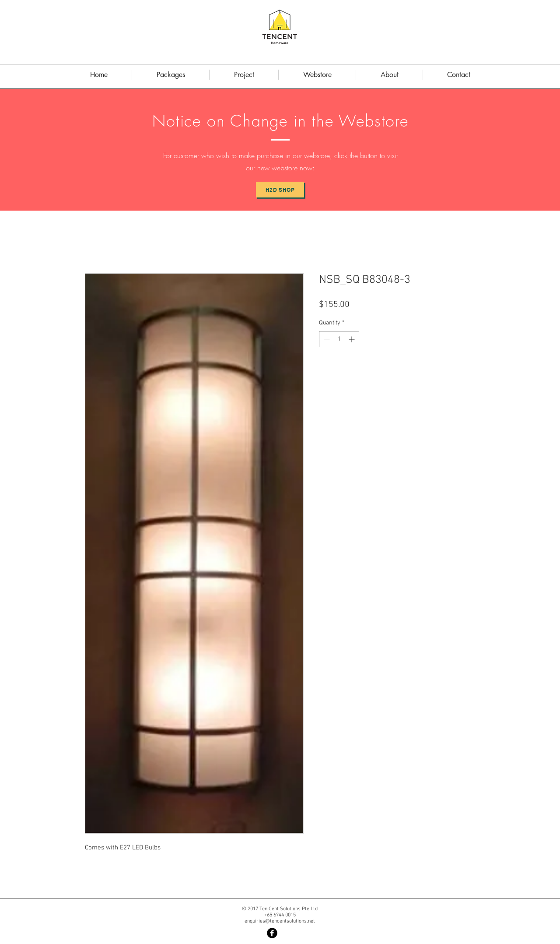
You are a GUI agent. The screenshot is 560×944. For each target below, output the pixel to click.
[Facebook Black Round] (272, 933)
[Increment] (352, 339)
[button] (389, 75)
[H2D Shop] (280, 190)
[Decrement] (326, 339)
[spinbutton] (339, 339)
